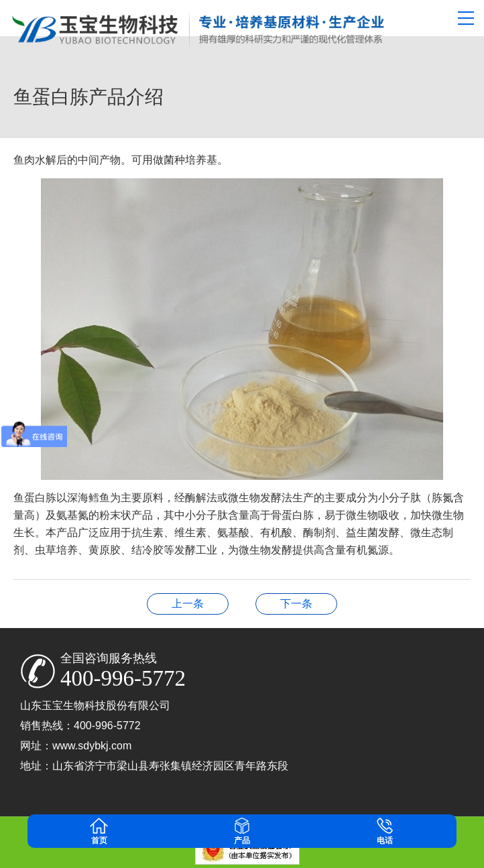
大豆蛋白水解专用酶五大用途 (188, 604)
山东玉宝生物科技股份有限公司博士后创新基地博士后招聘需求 (296, 604)
